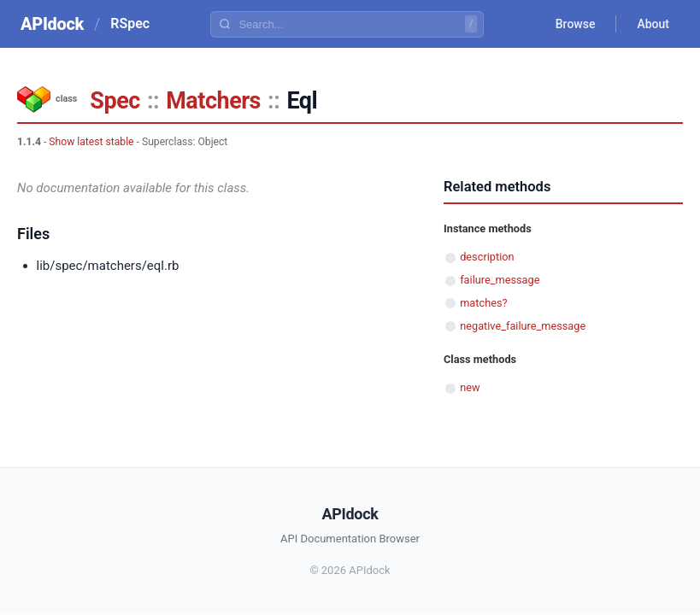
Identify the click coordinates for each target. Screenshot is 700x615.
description (487, 257)
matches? (483, 303)
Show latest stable (91, 142)
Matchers (213, 101)
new (470, 387)
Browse (576, 24)
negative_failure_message (523, 326)
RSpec (130, 23)
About (653, 24)
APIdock (52, 24)
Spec (115, 101)
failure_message (500, 280)
